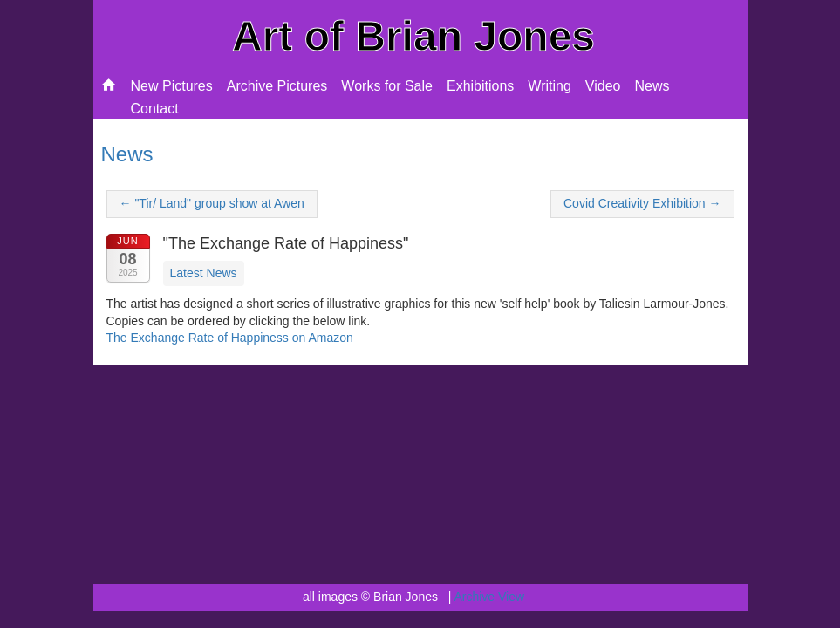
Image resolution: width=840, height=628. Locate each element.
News (652, 86)
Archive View (489, 597)
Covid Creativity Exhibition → (642, 203)
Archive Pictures (277, 86)
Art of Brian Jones (413, 36)
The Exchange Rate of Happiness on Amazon (230, 338)
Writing (550, 86)
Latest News (204, 273)
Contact (155, 109)
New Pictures (172, 86)
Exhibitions (480, 86)
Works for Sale (387, 86)
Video (603, 86)
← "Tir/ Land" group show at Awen (212, 203)
